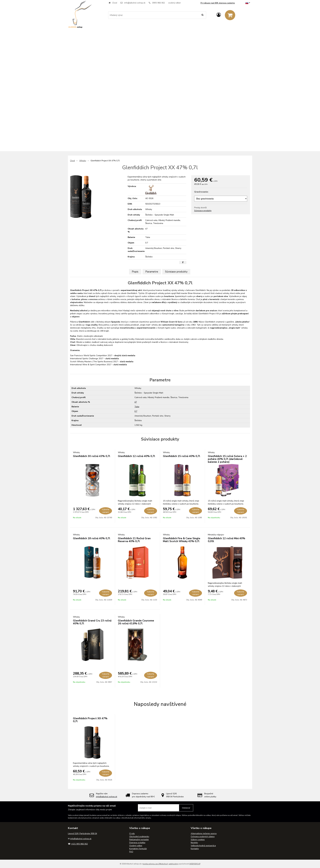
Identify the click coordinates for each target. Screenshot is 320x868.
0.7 (136, 411)
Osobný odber (136, 846)
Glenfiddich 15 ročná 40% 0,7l (182, 456)
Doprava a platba (137, 843)
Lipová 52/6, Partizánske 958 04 (82, 834)
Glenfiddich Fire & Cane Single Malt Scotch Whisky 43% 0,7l (182, 540)
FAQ (131, 852)
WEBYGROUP (195, 864)
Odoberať (186, 808)
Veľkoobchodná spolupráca (203, 846)
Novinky (194, 843)
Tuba (137, 407)
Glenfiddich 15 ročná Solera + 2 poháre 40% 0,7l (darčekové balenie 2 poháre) (227, 459)
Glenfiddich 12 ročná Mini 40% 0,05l (227, 540)
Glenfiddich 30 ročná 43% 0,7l (92, 456)
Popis (135, 272)
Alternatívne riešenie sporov (204, 834)
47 (136, 402)
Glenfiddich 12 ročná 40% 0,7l (136, 456)
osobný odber (175, 3)
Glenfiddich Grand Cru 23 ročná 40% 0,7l (92, 622)
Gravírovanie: (201, 192)
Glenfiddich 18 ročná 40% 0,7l (92, 538)
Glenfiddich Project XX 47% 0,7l (90, 720)
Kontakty (195, 849)
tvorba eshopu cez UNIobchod (155, 864)
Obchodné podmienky (139, 837)
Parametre (152, 272)
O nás (132, 834)
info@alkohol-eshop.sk (135, 3)
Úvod (115, 3)
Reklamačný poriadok (139, 840)
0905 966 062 (158, 3)
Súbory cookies (198, 840)
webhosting (173, 864)
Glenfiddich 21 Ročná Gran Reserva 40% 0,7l (134, 540)
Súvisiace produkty (203, 211)
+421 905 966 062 (79, 844)
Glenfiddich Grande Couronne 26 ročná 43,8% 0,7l (136, 622)
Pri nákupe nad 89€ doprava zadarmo (218, 3)
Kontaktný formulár (138, 849)
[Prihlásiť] (219, 15)
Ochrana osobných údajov (203, 837)
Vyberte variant (106, 511)
